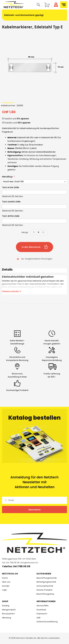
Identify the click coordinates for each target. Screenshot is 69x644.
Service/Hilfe (43, 606)
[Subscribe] (34, 510)
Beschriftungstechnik (47, 578)
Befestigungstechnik (46, 582)
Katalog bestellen (34, 418)
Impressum (42, 614)
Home (5, 578)
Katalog (6, 606)
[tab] (34, 270)
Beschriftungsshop (45, 594)
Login (4, 590)
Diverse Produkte (44, 590)
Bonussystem (8, 614)
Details (7, 270)
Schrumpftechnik (45, 586)
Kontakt (6, 586)
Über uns (6, 582)
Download (41, 610)
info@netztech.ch (29, 563)
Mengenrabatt (9, 610)
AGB (38, 618)
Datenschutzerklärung (47, 622)
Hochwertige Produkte (17, 390)
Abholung (7, 618)
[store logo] (13, 5)
